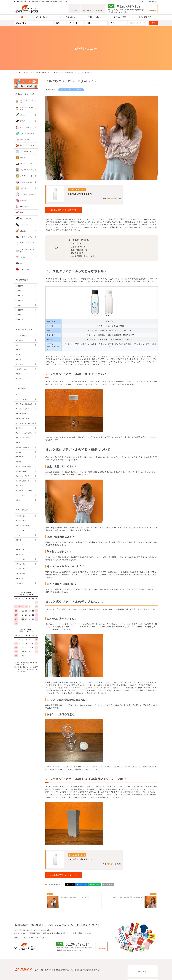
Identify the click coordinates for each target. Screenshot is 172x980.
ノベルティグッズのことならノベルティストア (30, 72)
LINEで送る (96, 884)
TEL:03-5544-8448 (126, 10)
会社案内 (140, 1)
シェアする (83, 884)
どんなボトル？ (77, 244)
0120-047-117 (129, 6)
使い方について (77, 253)
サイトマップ (153, 1)
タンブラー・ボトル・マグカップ (71, 90)
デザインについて (78, 247)
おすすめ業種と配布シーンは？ (84, 256)
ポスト (71, 884)
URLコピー (109, 884)
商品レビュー (56, 72)
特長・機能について (79, 250)
